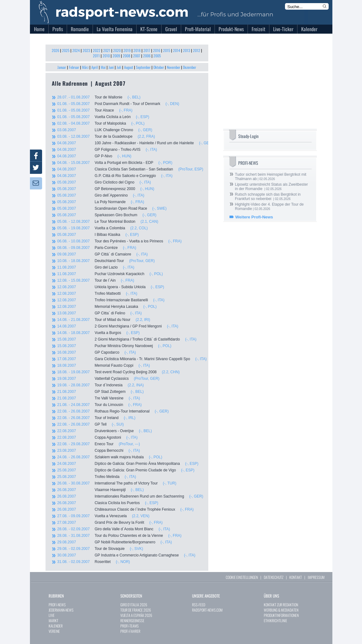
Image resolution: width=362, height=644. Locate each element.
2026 (56, 50)
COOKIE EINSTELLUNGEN (242, 577)
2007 (137, 56)
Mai (103, 67)
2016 (157, 50)
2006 (147, 56)
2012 (197, 50)
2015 (167, 50)
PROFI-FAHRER (130, 631)
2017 (147, 50)
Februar (74, 67)
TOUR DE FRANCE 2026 (136, 610)
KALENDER (56, 626)
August (129, 67)
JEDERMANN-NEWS (61, 610)
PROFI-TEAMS (130, 626)
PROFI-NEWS (57, 605)
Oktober (159, 67)
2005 (157, 56)
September (143, 67)
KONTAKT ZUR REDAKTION (281, 605)
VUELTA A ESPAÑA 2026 (136, 615)
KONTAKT (296, 577)
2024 (76, 50)
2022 (97, 50)
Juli (119, 67)
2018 (137, 50)
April (95, 67)
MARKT (53, 620)
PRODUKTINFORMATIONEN (281, 615)
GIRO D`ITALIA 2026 (134, 605)
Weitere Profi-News (254, 217)
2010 (106, 56)
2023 (86, 50)
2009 (116, 56)
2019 (127, 50)
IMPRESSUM (316, 577)
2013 (187, 50)
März (85, 67)
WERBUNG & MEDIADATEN (281, 610)
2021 (107, 50)
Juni (111, 67)
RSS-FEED (199, 605)
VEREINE (54, 631)
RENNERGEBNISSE (132, 620)
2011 (96, 56)
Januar (62, 67)
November (174, 67)
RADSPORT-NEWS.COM (207, 610)
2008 (127, 56)
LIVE (52, 615)
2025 (66, 50)
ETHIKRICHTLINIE (275, 620)
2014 (177, 50)
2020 (117, 50)
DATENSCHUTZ (274, 577)
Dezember (190, 67)
